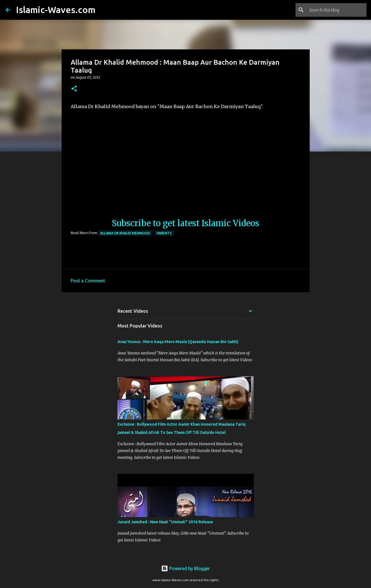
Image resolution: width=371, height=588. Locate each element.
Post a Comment (88, 281)
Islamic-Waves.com (56, 10)
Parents (164, 233)
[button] (74, 89)
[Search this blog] (337, 10)
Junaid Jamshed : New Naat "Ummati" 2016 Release (165, 522)
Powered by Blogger (186, 568)
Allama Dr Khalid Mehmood (125, 233)
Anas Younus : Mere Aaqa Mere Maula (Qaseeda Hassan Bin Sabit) (178, 342)
